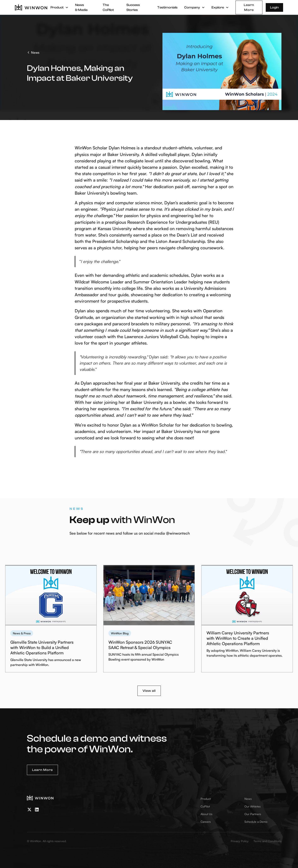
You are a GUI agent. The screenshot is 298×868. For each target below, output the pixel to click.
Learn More (249, 7)
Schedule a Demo (256, 822)
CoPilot (205, 806)
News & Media (81, 7)
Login (274, 7)
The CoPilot (108, 7)
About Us (206, 814)
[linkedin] (37, 810)
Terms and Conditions (267, 841)
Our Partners (253, 814)
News (248, 799)
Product (206, 799)
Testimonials (167, 7)
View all (149, 691)
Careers (206, 822)
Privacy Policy (240, 841)
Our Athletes (252, 806)
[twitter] (29, 810)
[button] (59, 7)
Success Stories (133, 7)
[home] (31, 7)
